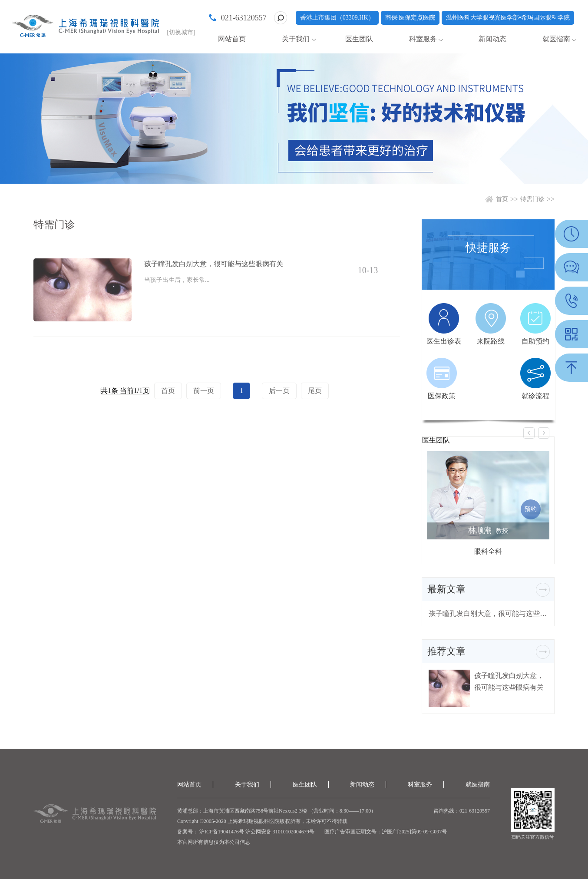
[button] (529, 433)
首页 (502, 199)
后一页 (279, 391)
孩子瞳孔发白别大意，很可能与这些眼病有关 (488, 613)
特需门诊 (532, 199)
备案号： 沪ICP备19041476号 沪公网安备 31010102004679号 (246, 832)
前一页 (204, 391)
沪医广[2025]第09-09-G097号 (415, 832)
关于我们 (296, 39)
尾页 (315, 391)
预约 (531, 509)
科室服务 (423, 39)
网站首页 (232, 39)
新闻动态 (492, 39)
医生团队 (359, 39)
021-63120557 (244, 18)
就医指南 (556, 39)
